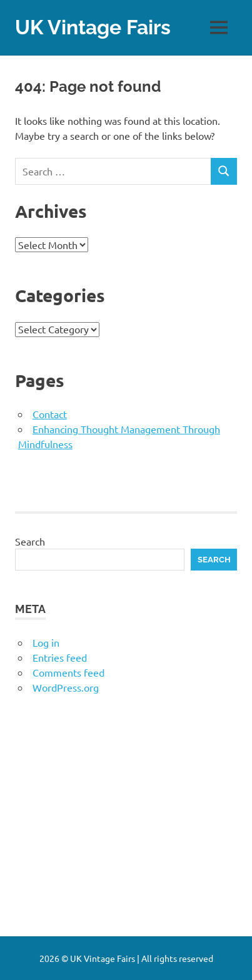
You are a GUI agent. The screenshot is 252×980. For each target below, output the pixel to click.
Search (30, 541)
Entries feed (60, 657)
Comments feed (68, 672)
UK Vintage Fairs (93, 27)
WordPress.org (66, 687)
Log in (46, 642)
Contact (50, 414)
